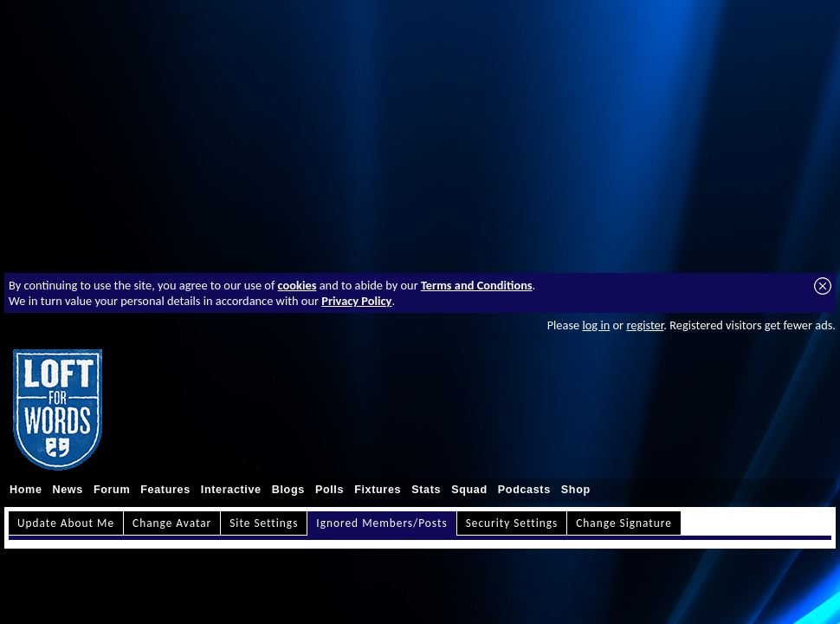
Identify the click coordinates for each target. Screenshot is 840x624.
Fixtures (378, 490)
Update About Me (66, 523)
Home (26, 490)
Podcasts (524, 490)
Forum (112, 490)
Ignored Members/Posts (381, 523)
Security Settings (512, 523)
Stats (426, 490)
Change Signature (624, 523)
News (68, 490)
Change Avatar (172, 523)
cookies (297, 285)
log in (596, 325)
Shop (576, 490)
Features (165, 490)
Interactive (231, 490)
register (645, 325)
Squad (469, 490)
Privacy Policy (356, 301)
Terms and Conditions (477, 285)
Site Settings (264, 523)
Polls (330, 490)
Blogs (288, 490)
